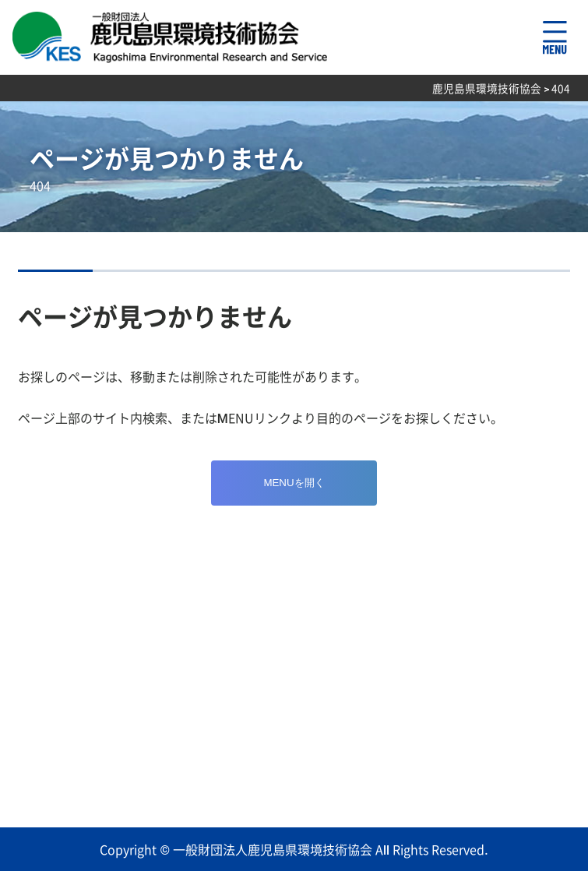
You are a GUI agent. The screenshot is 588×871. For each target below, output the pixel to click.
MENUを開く (294, 483)
